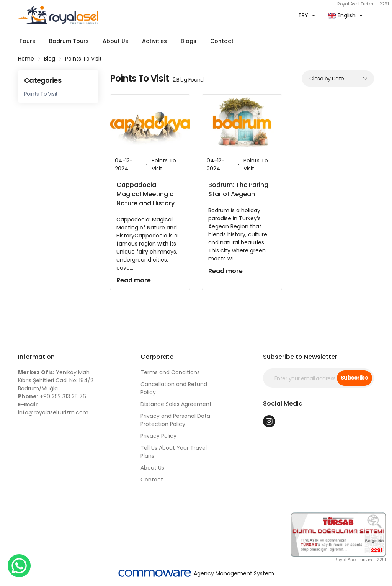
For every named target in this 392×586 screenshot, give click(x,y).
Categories (43, 80)
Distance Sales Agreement (176, 404)
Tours (27, 41)
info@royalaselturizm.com (53, 408)
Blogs (189, 41)
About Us (115, 41)
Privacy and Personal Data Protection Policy (175, 420)
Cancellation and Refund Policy (174, 388)
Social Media (283, 403)
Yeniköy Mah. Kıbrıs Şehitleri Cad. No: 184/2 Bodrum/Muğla (56, 380)
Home (26, 59)
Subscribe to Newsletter (300, 357)
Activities (154, 41)
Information (36, 357)
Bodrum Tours (69, 41)
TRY (303, 15)
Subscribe (354, 378)
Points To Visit (83, 59)
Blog (50, 59)
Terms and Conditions (170, 372)
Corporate (157, 357)
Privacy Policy (158, 436)
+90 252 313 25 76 (52, 396)
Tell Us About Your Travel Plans (174, 452)
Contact (222, 41)
